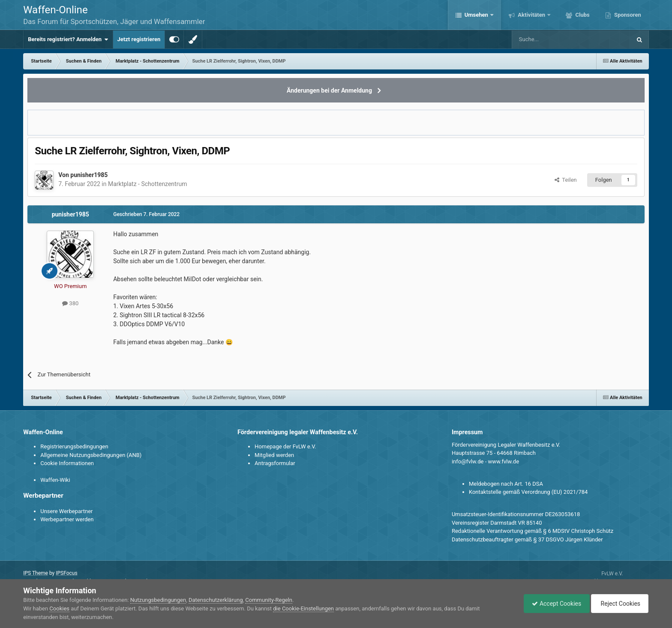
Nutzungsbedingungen (158, 600)
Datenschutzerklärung (216, 600)
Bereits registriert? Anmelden (68, 39)
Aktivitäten (531, 15)
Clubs (582, 15)
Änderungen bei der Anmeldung (329, 90)
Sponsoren (627, 15)
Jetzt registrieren (139, 39)
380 (70, 303)
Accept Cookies (554, 604)
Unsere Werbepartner (66, 511)
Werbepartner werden (67, 519)
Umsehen (477, 15)
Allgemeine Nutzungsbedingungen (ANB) (91, 455)
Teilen (566, 180)
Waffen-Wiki (55, 480)
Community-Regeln (269, 600)
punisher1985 (89, 175)
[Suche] (547, 39)
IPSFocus (66, 573)
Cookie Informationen (67, 463)
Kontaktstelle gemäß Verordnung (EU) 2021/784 (528, 492)
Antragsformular (275, 463)
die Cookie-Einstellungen (303, 608)
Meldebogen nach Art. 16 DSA (506, 484)
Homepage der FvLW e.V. (285, 446)
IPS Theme (36, 573)
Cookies (59, 608)
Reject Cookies (619, 604)
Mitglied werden (274, 455)
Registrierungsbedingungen (74, 446)
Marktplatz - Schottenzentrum (147, 184)
